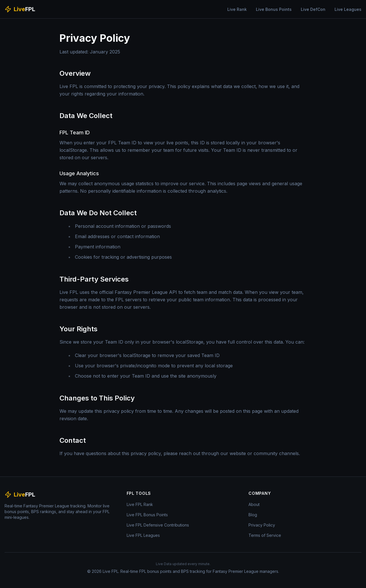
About (254, 504)
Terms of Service (265, 535)
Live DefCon (313, 9)
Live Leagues (348, 9)
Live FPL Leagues (143, 535)
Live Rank (237, 9)
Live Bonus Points (274, 9)
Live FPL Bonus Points (147, 515)
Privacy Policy (262, 525)
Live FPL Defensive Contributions (158, 525)
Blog (253, 515)
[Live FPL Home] (20, 9)
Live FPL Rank (140, 504)
